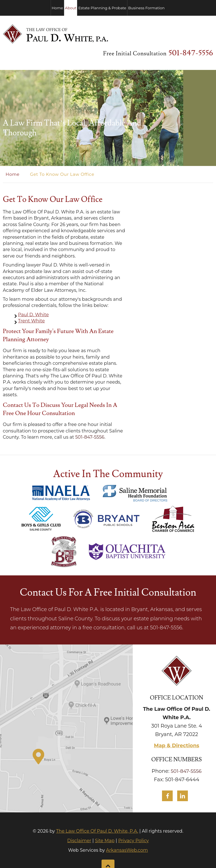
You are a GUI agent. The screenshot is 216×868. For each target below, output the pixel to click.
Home (57, 8)
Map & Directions (176, 726)
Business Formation (147, 8)
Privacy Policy (133, 821)
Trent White (31, 301)
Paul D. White (33, 295)
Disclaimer (79, 821)
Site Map (105, 821)
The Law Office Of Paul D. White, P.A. (97, 811)
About (71, 8)
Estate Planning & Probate (102, 8)
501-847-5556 (193, 33)
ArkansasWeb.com (127, 830)
